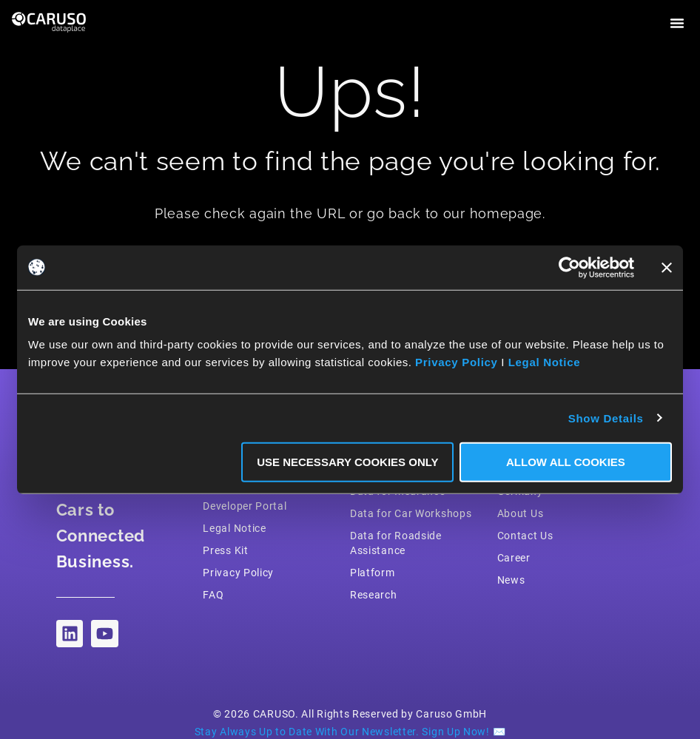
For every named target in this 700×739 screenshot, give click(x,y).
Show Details (606, 418)
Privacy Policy (457, 362)
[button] (677, 23)
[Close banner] (667, 267)
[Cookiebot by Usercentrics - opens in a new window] (569, 267)
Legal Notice (545, 362)
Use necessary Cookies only (347, 462)
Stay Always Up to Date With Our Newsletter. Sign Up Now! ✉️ (350, 732)
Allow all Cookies (566, 462)
